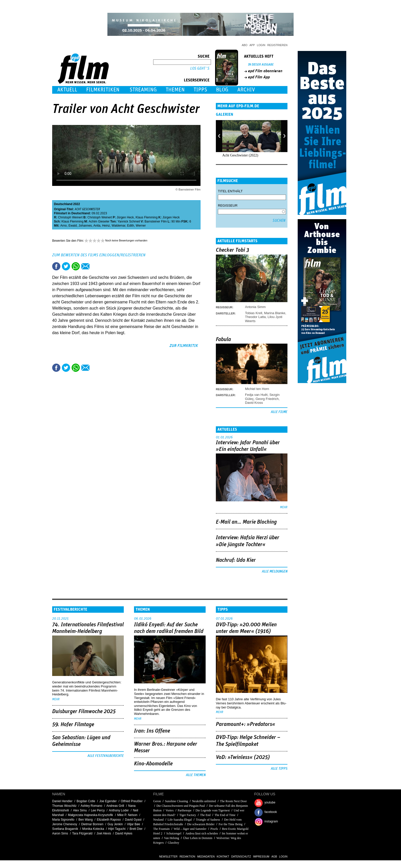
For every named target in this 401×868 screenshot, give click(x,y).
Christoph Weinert (70, 217)
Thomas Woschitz (64, 806)
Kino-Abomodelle (153, 764)
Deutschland (63, 204)
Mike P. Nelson (127, 815)
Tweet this (66, 266)
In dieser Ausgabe (261, 65)
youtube (270, 802)
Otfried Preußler (132, 801)
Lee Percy (98, 810)
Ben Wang (86, 820)
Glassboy (174, 843)
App (252, 45)
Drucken (95, 266)
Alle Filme (279, 412)
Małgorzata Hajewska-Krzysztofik (90, 815)
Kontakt (223, 856)
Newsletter (168, 856)
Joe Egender (108, 801)
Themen (175, 90)
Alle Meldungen (275, 571)
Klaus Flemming (147, 217)
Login (261, 45)
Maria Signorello (63, 820)
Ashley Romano (91, 806)
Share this (56, 266)
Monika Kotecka (93, 829)
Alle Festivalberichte (106, 756)
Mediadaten (206, 856)
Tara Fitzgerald (82, 833)
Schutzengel (174, 833)
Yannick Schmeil (129, 221)
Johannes (85, 226)
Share (76, 266)
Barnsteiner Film (156, 221)
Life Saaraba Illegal (180, 820)
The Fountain (161, 829)
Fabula (223, 340)
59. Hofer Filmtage (73, 725)
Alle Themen (196, 775)
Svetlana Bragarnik (65, 829)
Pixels (214, 829)
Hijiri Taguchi (117, 829)
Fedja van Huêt (256, 395)
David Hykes (124, 833)
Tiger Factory (188, 815)
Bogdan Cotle (86, 801)
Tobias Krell (254, 313)
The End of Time (225, 815)
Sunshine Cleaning (176, 801)
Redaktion (187, 856)
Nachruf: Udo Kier (236, 560)
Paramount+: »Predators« (246, 724)
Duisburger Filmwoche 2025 (84, 712)
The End (205, 815)
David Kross (254, 403)
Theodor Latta (255, 317)
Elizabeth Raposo (109, 820)
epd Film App (259, 77)
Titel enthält (230, 191)
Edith (131, 226)
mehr (284, 507)
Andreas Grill (115, 806)
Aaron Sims (60, 833)
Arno (64, 226)
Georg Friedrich (267, 399)
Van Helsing (171, 838)
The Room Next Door (233, 801)
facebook (271, 812)
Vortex (170, 810)
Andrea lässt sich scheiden (202, 833)
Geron (157, 801)
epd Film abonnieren (265, 71)
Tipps (200, 90)
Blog (222, 90)
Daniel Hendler (62, 801)
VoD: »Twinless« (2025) (243, 757)
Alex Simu (80, 810)
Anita (97, 226)
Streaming (143, 90)
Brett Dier (136, 829)
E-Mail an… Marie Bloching (246, 522)
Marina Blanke (275, 313)
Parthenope (185, 810)
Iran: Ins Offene (152, 731)
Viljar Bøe (133, 824)
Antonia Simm (255, 307)
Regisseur (228, 205)
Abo (244, 45)
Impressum (261, 856)
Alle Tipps (279, 769)
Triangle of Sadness (208, 820)
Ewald (73, 226)
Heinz (106, 226)
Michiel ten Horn (257, 389)
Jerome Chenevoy (65, 824)
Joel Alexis (104, 833)
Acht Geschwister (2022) (240, 155)
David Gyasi (133, 820)
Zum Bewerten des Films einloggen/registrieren (99, 255)
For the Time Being (231, 824)
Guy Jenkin (115, 824)
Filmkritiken (103, 90)
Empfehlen (85, 266)
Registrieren (277, 45)
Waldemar (119, 226)
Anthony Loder (119, 810)
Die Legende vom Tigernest (213, 810)
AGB (274, 856)
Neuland (159, 820)
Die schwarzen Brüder (201, 824)
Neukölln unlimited (204, 801)
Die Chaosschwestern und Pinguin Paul (181, 806)
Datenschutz (241, 856)
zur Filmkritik (184, 346)
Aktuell (67, 90)
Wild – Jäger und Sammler (190, 829)
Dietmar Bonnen (92, 824)
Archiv (246, 90)
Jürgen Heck (125, 217)
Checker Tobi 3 (232, 250)
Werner (141, 226)
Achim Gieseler (99, 221)
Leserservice (197, 80)
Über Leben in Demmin (198, 838)
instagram (271, 821)
